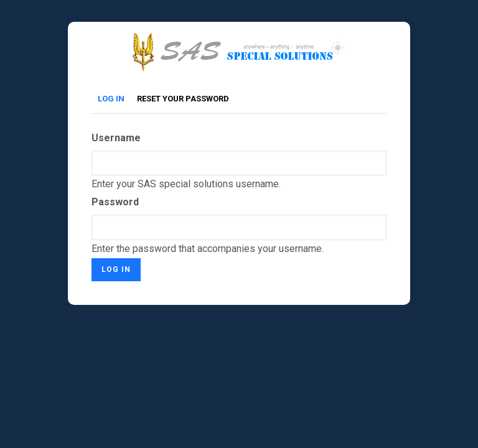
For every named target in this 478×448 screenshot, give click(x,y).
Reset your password (183, 99)
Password (115, 202)
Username (116, 138)
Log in (114, 99)
